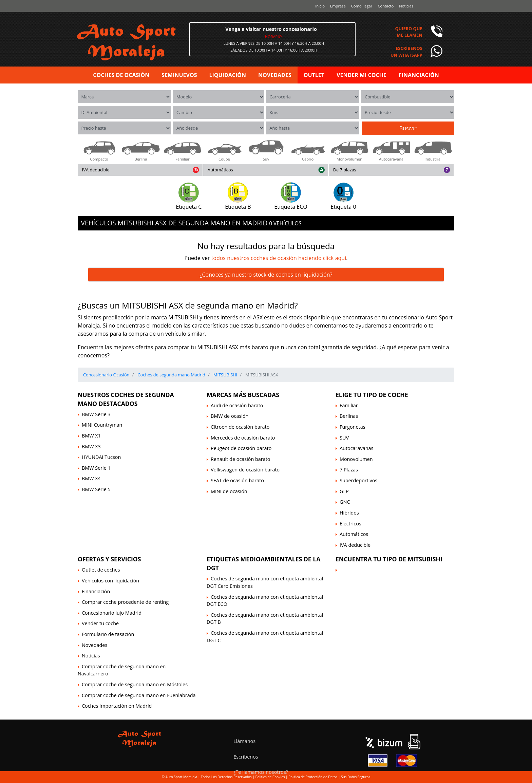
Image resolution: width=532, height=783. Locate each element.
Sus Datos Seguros (356, 777)
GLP (344, 491)
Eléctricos (350, 524)
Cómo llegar (362, 6)
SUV (344, 438)
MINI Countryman (102, 425)
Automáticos (220, 170)
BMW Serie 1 (96, 468)
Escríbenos (246, 757)
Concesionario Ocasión (106, 375)
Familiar (349, 405)
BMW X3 (91, 446)
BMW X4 (91, 478)
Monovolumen (356, 459)
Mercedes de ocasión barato (243, 438)
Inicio (320, 6)
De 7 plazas (345, 170)
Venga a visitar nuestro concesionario (271, 29)
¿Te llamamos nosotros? (261, 772)
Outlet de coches (101, 570)
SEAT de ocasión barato (237, 480)
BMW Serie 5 (96, 489)
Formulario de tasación (108, 634)
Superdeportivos (358, 480)
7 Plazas (349, 470)
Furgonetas (353, 427)
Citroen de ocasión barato (240, 427)
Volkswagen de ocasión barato (245, 470)
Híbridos (349, 513)
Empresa (338, 6)
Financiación (96, 591)
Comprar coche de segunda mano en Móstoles (135, 684)
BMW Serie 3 (96, 414)
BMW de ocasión (230, 416)
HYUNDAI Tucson (101, 457)
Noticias (406, 6)
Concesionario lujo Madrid (112, 613)
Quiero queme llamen (408, 32)
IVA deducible (96, 170)
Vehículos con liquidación (110, 581)
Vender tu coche (100, 623)
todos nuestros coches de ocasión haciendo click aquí (279, 258)
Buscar (408, 128)
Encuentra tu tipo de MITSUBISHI (389, 559)
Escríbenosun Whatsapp (406, 51)
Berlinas (349, 416)
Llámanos (244, 741)
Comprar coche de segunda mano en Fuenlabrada (139, 695)
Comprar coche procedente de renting (125, 602)
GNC (345, 502)
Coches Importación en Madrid (117, 706)
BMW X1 (91, 436)
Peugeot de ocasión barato (241, 448)
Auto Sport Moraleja (181, 777)
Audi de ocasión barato (237, 405)
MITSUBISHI (225, 375)
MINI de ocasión (229, 491)
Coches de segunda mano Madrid (171, 375)
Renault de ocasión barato (240, 459)
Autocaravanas (356, 448)
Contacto (386, 6)
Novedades (94, 645)
